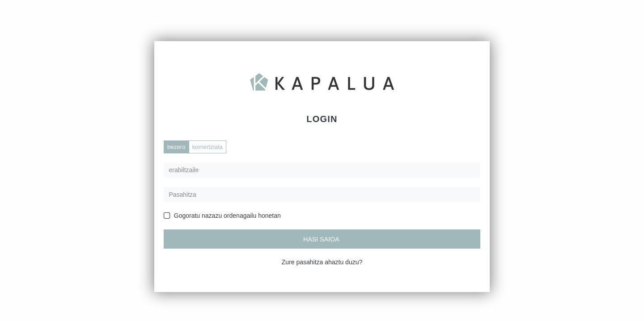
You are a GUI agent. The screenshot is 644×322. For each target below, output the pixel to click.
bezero (176, 147)
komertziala (208, 147)
